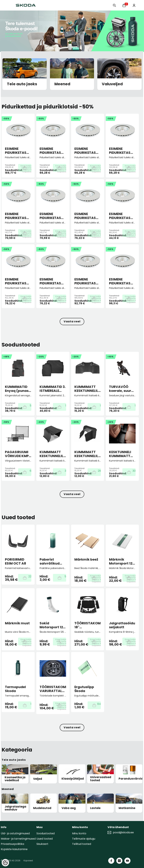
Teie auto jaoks (22, 84)
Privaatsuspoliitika (12, 844)
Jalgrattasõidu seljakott (122, 625)
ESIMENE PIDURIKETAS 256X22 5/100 (86, 151)
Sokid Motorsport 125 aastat (52, 625)
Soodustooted (46, 833)
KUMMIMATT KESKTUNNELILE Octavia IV (87, 454)
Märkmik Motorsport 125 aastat (122, 561)
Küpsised (28, 861)
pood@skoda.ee (123, 833)
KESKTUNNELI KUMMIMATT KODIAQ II (120, 454)
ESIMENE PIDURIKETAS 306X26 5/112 (85, 281)
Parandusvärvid (131, 779)
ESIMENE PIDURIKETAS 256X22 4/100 (51, 151)
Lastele (95, 808)
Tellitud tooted (82, 844)
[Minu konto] (134, 5)
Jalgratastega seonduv (15, 808)
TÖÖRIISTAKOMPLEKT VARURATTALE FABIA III (53, 689)
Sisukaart (42, 844)
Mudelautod (42, 808)
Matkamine (127, 808)
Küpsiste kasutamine (14, 849)
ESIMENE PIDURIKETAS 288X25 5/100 (86, 216)
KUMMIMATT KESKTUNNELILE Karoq (52, 454)
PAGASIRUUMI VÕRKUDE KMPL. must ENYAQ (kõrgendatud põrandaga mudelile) (18, 454)
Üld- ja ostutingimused (15, 833)
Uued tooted (45, 839)
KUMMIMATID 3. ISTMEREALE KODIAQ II (53, 389)
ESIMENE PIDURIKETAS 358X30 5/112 (16, 151)
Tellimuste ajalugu (84, 839)
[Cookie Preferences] (5, 863)
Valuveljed (112, 84)
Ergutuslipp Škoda (84, 689)
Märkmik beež (86, 560)
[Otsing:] (113, 5)
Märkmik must (17, 623)
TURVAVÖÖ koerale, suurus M (122, 389)
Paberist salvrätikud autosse (50, 561)
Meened (62, 84)
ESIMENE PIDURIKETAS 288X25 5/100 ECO (120, 216)
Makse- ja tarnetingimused (18, 839)
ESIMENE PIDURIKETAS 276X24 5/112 (50, 216)
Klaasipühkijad (73, 779)
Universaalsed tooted (101, 779)
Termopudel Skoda (15, 689)
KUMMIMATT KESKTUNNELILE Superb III (87, 389)
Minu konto (79, 833)
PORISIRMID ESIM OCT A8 (16, 561)
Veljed (38, 779)
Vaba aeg (69, 808)
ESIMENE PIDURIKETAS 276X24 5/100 (16, 216)
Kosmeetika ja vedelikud (15, 779)
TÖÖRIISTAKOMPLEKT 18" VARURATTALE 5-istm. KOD (88, 625)
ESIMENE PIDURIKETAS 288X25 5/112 (16, 281)
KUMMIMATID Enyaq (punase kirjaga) (18, 389)
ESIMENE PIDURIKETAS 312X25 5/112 (120, 281)
